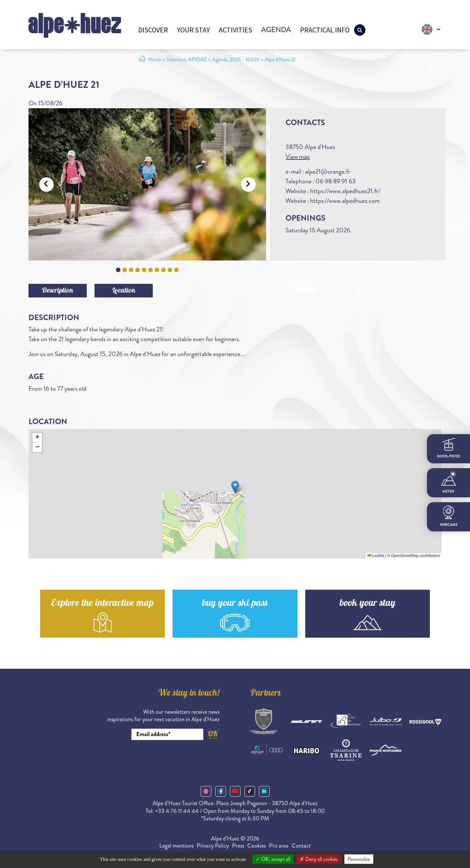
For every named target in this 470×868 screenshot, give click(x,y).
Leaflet (376, 556)
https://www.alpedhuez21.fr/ (345, 191)
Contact (301, 846)
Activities (235, 30)
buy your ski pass (235, 604)
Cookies (257, 846)
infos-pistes (448, 448)
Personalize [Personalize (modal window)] (359, 859)
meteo (448, 482)
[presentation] (170, 758)
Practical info (325, 30)
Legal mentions (176, 846)
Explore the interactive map (102, 604)
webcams (449, 516)
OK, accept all (273, 859)
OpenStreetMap (405, 556)
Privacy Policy (213, 846)
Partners (266, 694)
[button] (235, 487)
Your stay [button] (193, 30)
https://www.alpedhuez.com (345, 201)
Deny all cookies (319, 859)
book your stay (368, 604)
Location (124, 291)
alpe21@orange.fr (328, 172)
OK (213, 734)
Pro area (279, 846)
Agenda (276, 30)
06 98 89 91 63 (336, 181)
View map (298, 157)
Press (238, 846)
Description (58, 291)
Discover (153, 30)
